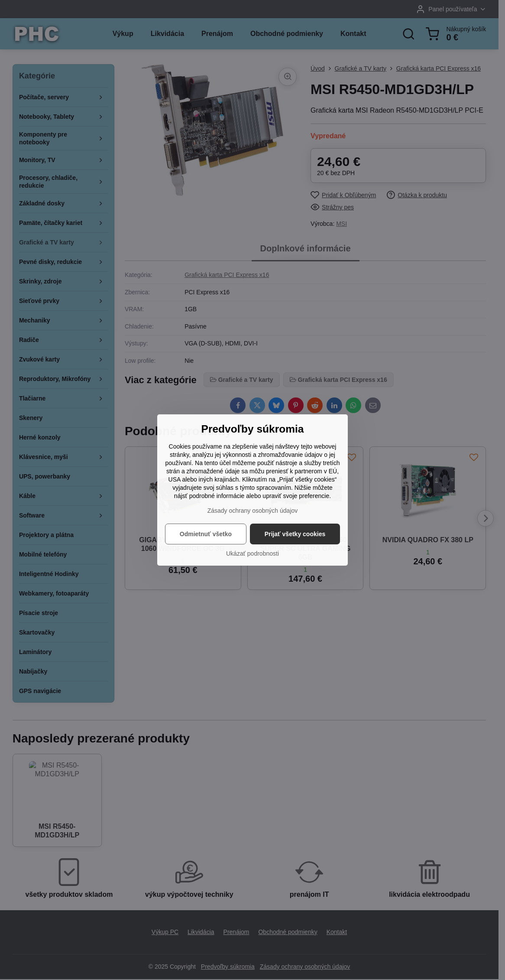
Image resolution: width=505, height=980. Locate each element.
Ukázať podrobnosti (252, 553)
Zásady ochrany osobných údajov (253, 511)
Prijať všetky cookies (295, 534)
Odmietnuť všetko (206, 534)
